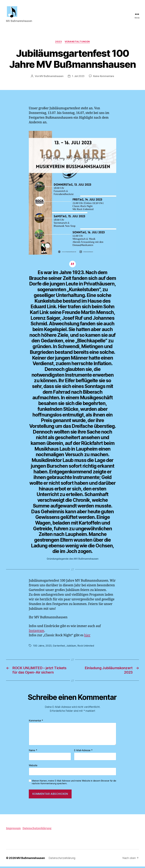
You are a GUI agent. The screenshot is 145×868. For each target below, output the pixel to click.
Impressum (13, 830)
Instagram (36, 632)
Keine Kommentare (104, 78)
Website (33, 767)
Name (33, 752)
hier (87, 637)
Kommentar (36, 722)
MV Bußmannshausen (51, 78)
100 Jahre (39, 647)
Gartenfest (59, 647)
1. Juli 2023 (78, 78)
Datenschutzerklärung (37, 830)
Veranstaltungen (77, 43)
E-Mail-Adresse (83, 752)
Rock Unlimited (86, 647)
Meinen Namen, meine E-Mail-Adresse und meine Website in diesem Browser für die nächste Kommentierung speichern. (74, 784)
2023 (58, 43)
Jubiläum (71, 647)
